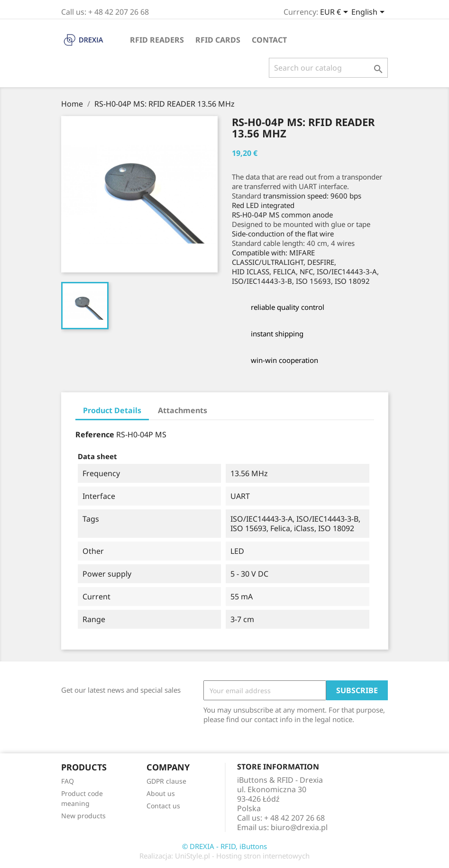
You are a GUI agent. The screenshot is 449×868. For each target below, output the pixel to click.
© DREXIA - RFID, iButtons (224, 846)
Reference (95, 434)
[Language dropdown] (370, 13)
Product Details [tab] (112, 410)
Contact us (163, 806)
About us (161, 793)
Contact (269, 40)
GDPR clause (166, 781)
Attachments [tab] (183, 410)
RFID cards (218, 40)
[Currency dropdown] (336, 13)
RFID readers (157, 40)
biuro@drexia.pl (299, 827)
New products (83, 816)
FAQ (68, 781)
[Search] (328, 68)
